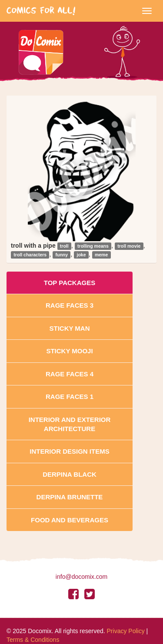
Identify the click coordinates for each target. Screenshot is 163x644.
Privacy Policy (126, 631)
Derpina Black (70, 474)
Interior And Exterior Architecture (70, 424)
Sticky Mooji (69, 351)
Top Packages (70, 283)
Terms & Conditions (33, 640)
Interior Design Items (69, 451)
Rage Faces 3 (70, 305)
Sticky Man (69, 328)
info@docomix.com (81, 577)
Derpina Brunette (70, 497)
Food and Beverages (70, 520)
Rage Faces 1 (70, 397)
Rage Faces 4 (70, 374)
